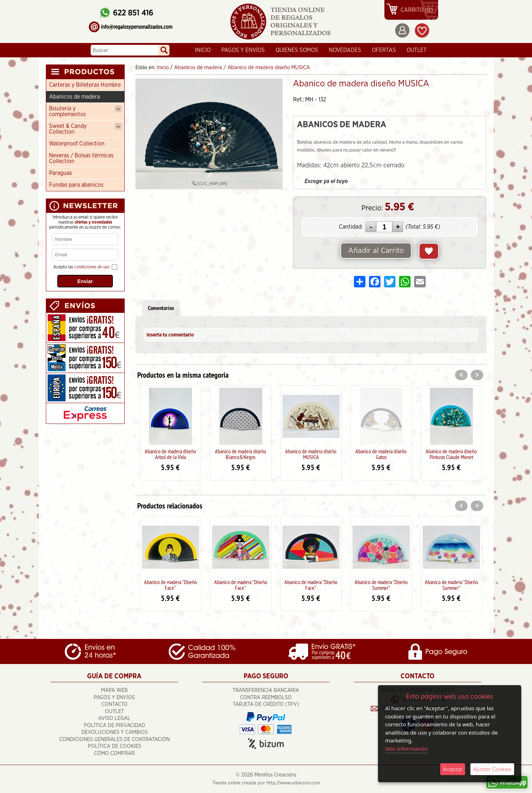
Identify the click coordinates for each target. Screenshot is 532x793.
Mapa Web (114, 690)
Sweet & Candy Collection (85, 129)
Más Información (407, 749)
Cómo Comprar (114, 753)
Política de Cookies (114, 746)
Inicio (203, 50)
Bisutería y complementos (85, 111)
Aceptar (453, 769)
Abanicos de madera (75, 97)
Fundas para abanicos (76, 185)
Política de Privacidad (114, 725)
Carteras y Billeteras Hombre (85, 85)
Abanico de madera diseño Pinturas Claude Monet (451, 454)
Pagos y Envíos (243, 50)
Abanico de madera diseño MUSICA (311, 454)
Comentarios (161, 308)
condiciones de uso (92, 267)
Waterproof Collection (77, 144)
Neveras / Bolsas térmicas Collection (81, 158)
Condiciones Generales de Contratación (114, 739)
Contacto (114, 704)
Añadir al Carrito (376, 251)
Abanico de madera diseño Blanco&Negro (241, 454)
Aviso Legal (114, 718)
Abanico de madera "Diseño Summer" (381, 585)
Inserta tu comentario (170, 335)
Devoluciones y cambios (114, 732)
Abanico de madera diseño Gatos (381, 454)
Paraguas (61, 173)
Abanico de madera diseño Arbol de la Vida (170, 454)
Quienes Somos (297, 50)
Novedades (345, 50)
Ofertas (384, 50)
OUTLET (417, 50)
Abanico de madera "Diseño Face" (171, 585)
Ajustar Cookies (492, 769)
